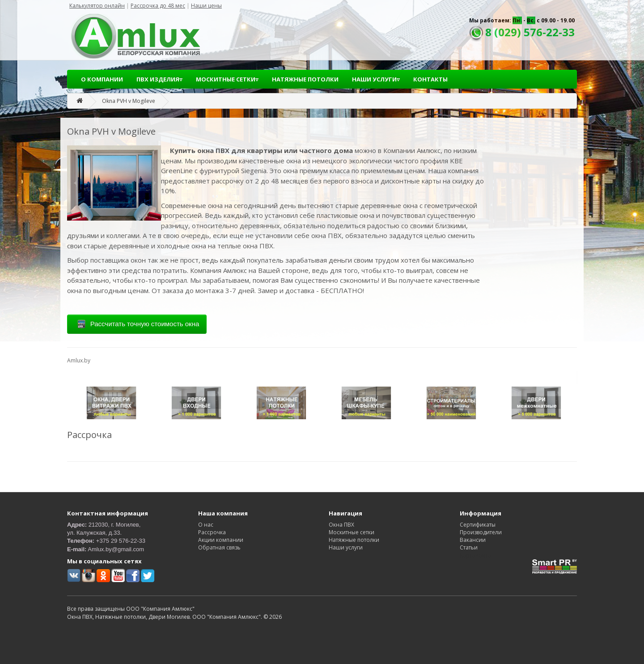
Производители (481, 532)
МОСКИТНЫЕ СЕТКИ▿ (227, 79)
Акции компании (221, 540)
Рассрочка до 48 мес (158, 6)
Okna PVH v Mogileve (129, 101)
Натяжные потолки (354, 540)
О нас (206, 525)
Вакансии (473, 540)
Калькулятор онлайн (97, 6)
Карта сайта (475, 555)
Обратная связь (219, 547)
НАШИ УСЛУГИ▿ (376, 79)
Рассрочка (212, 532)
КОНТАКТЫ (430, 79)
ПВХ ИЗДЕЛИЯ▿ (159, 79)
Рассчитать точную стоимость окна (137, 325)
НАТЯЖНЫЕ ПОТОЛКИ (305, 79)
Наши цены (206, 6)
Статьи (469, 547)
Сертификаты (478, 525)
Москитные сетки (352, 532)
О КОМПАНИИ (102, 79)
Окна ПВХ (341, 525)
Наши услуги (346, 547)
